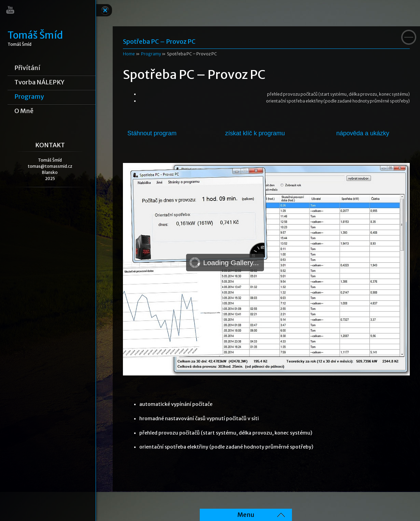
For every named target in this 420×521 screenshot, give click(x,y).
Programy (29, 97)
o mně (24, 111)
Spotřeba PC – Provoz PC (159, 42)
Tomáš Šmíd (35, 35)
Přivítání (27, 68)
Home (129, 54)
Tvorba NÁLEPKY (39, 82)
